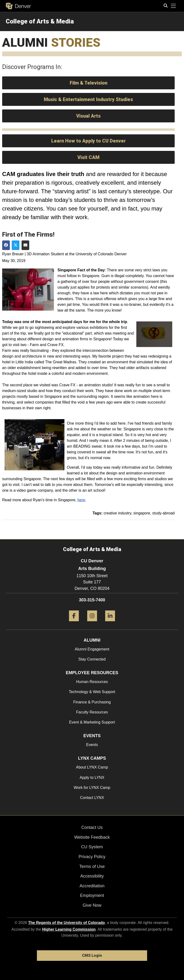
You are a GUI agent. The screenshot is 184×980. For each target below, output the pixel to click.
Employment (92, 895)
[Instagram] (92, 623)
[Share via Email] (25, 245)
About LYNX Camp (92, 767)
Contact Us (92, 827)
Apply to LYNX (92, 778)
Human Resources (92, 682)
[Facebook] (74, 623)
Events (92, 745)
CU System (92, 847)
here (81, 500)
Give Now (92, 905)
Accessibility (92, 876)
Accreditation (92, 886)
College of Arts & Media (40, 21)
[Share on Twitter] (16, 245)
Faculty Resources (92, 712)
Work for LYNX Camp (92, 788)
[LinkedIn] (110, 623)
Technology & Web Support (92, 692)
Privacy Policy (92, 857)
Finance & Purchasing (92, 702)
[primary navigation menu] (173, 6)
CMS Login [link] (92, 955)
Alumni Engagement (92, 649)
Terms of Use (92, 866)
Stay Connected (92, 659)
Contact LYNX (92, 798)
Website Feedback (92, 837)
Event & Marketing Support (92, 722)
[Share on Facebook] (6, 245)
